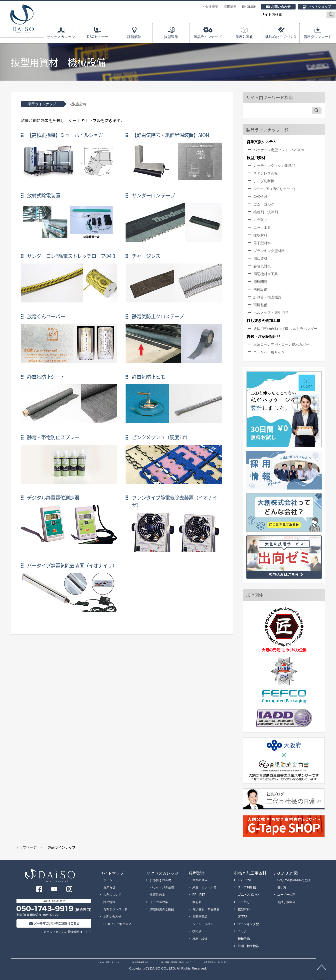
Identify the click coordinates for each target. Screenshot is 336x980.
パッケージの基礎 (162, 887)
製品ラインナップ (208, 37)
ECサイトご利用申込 (117, 924)
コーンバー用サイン (269, 352)
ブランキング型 (248, 924)
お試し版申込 (286, 902)
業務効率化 (244, 37)
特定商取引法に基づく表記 (216, 962)
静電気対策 (262, 266)
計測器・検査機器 (267, 297)
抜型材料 (260, 235)
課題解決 (134, 37)
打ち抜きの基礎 (161, 880)
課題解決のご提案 (162, 909)
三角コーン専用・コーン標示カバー (281, 344)
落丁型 (242, 917)
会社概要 (212, 7)
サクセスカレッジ (61, 37)
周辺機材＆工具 (266, 274)
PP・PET (199, 895)
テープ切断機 (264, 181)
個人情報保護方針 (140, 962)
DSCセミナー (98, 37)
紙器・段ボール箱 (204, 887)
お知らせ (109, 887)
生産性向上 (158, 895)
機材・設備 (200, 939)
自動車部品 (200, 917)
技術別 (197, 931)
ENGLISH (249, 7)
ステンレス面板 (266, 173)
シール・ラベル (203, 924)
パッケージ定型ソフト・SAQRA (279, 150)
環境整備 (260, 305)
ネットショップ (320, 7)
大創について (112, 895)
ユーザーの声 (286, 895)
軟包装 (197, 902)
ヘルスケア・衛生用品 (271, 313)
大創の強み (200, 880)
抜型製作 (171, 37)
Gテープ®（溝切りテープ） (275, 189)
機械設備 (260, 289)
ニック (242, 931)
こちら (87, 932)
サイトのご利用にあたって (108, 962)
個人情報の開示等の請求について (176, 962)
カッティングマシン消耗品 (274, 166)
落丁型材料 (262, 243)
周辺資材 (260, 258)
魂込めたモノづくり (281, 37)
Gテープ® (245, 880)
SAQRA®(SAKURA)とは (294, 880)
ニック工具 (262, 228)
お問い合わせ (281, 7)
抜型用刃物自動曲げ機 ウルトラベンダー (285, 329)
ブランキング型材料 (269, 251)
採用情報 (230, 7)
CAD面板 (261, 197)
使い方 (282, 887)
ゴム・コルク (264, 204)
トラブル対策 (159, 902)
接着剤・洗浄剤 (266, 212)
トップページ (26, 847)
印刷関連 (260, 282)
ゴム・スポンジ (248, 895)
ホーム (108, 880)
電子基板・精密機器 (206, 909)
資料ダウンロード (318, 37)
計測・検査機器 (248, 946)
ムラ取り (260, 220)
